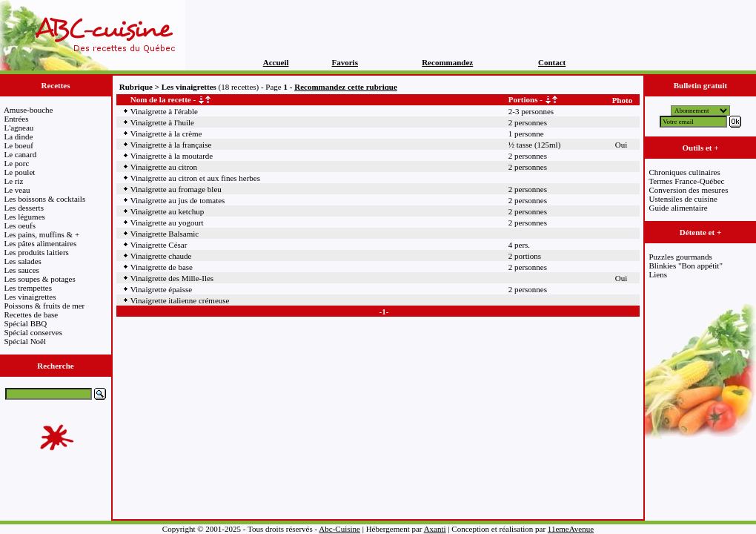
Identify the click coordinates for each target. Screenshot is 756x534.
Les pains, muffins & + (42, 234)
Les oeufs (20, 225)
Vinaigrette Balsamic (165, 234)
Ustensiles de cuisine (683, 199)
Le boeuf (19, 145)
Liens (658, 274)
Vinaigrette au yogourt (167, 222)
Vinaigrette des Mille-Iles (172, 278)
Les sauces (22, 270)
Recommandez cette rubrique (346, 87)
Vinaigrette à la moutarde (172, 156)
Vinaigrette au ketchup (168, 211)
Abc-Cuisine (339, 529)
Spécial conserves (34, 332)
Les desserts (24, 208)
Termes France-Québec (686, 181)
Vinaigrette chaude (161, 256)
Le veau (17, 190)
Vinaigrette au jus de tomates (178, 200)
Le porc (17, 163)
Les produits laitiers (37, 252)
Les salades (23, 261)
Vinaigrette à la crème (166, 133)
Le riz (14, 181)
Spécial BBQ (26, 323)
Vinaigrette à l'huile (162, 122)
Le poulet (20, 172)
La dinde (19, 136)
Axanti (435, 529)
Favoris (345, 62)
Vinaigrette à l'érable (164, 111)
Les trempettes (28, 288)
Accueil (276, 62)
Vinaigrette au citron (164, 167)
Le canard (21, 154)
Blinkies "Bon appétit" (686, 266)
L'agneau (19, 128)
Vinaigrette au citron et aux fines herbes (195, 178)
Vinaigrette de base (162, 267)
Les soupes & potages (40, 279)
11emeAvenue (571, 529)
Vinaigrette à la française (171, 145)
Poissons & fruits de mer (45, 306)
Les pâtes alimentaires (41, 243)
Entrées (17, 119)
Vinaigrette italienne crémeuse (180, 300)
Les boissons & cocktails (45, 199)
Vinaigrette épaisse (161, 289)
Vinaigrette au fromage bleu (176, 189)
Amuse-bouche (29, 110)
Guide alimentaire (679, 208)
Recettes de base (31, 314)
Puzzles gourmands (681, 257)
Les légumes (25, 217)
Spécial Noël (26, 341)
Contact (552, 62)
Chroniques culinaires (685, 172)
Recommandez (447, 62)
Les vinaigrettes (30, 297)
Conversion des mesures (689, 190)
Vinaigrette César (159, 245)
